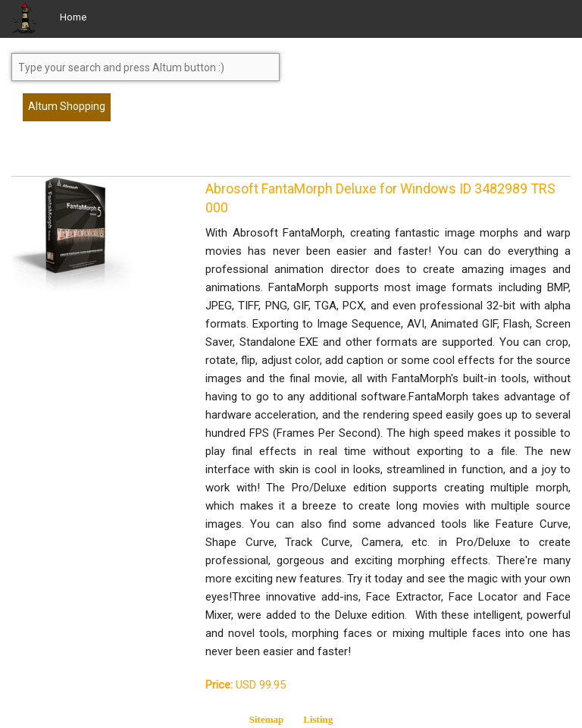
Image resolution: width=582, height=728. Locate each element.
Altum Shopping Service (67, 111)
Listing (318, 719)
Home (73, 17)
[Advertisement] (133, 155)
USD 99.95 (246, 685)
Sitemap (267, 719)
